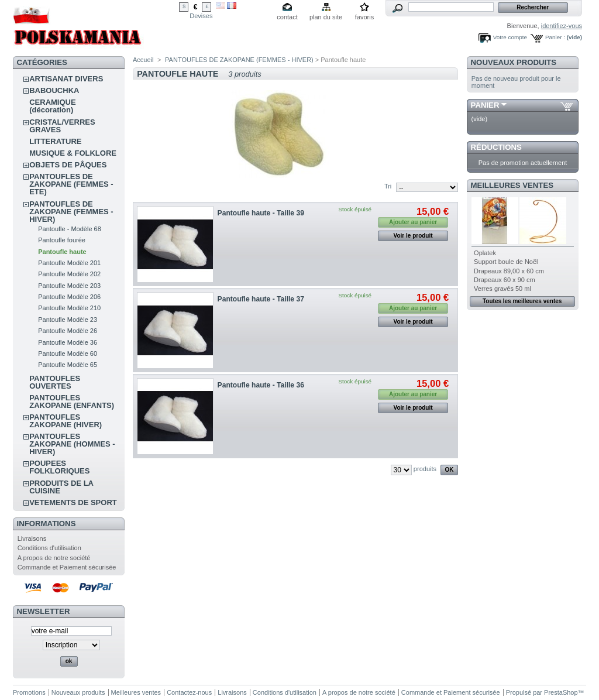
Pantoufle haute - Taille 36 (261, 385)
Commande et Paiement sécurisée (67, 567)
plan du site (326, 17)
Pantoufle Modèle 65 (68, 365)
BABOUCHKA (54, 90)
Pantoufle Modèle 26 (68, 331)
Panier (485, 105)
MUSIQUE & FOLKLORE (73, 153)
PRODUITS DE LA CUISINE (61, 487)
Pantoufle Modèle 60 (68, 354)
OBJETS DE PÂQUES (68, 165)
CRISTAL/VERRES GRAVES (62, 126)
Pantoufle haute (62, 252)
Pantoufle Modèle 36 (68, 342)
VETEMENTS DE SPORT (73, 502)
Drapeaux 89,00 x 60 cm (509, 271)
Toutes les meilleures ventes (522, 301)
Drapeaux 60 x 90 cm (505, 280)
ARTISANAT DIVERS (66, 79)
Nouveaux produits (514, 62)
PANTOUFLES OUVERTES (55, 382)
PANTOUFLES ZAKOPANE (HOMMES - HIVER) (72, 444)
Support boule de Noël (506, 262)
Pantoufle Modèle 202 (69, 274)
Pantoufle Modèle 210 (69, 308)
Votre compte (510, 37)
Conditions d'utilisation (49, 548)
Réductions (496, 147)
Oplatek (485, 253)
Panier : (555, 37)
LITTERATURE (55, 141)
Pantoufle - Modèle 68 (70, 229)
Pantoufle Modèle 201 (69, 263)
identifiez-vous (562, 26)
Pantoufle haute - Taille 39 (261, 213)
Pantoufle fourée (62, 240)
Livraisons (32, 538)
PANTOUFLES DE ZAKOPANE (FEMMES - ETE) (71, 184)
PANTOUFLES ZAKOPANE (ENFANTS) (72, 402)
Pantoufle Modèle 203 (69, 286)
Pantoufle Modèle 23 (68, 320)
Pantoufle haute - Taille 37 (261, 299)
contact (287, 17)
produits (425, 469)
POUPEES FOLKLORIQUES (59, 467)
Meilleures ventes (512, 185)
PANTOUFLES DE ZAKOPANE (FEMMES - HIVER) (71, 212)
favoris (364, 17)
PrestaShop (561, 692)
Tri (388, 186)
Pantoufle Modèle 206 (69, 297)
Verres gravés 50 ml (502, 289)
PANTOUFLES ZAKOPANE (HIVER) (66, 421)
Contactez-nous (189, 692)
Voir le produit (413, 236)
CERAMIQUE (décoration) (52, 106)
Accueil (143, 60)
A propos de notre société (54, 558)
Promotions (29, 692)
